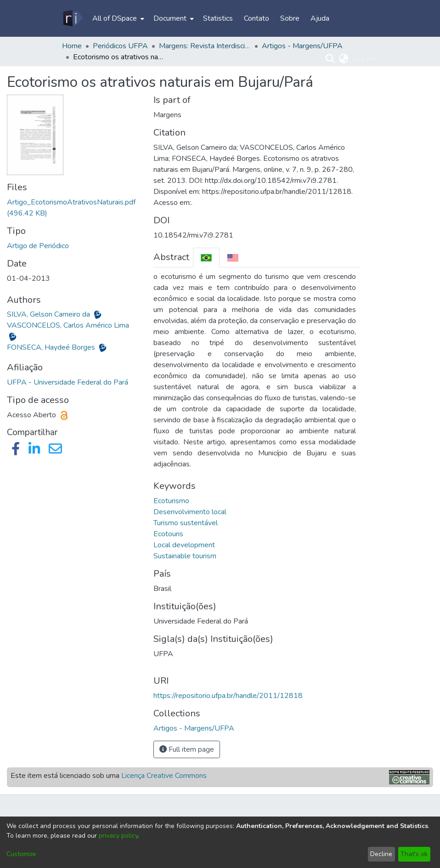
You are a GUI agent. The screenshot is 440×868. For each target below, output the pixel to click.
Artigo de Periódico (38, 246)
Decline (381, 854)
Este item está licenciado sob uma (109, 776)
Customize (21, 854)
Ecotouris (168, 534)
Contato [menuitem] (257, 18)
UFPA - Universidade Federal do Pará (68, 382)
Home (72, 46)
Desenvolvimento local (190, 512)
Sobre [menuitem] (290, 18)
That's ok (414, 854)
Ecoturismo (171, 501)
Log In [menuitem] (362, 59)
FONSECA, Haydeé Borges (52, 347)
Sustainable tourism (185, 556)
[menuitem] (117, 18)
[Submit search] (330, 59)
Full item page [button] (187, 749)
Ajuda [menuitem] (320, 18)
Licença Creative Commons (164, 776)
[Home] (72, 18)
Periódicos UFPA (120, 46)
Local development (184, 545)
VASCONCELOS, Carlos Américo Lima (68, 325)
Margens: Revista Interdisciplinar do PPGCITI (205, 46)
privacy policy (118, 836)
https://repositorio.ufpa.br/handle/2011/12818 (228, 696)
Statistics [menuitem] (218, 18)
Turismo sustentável (186, 523)
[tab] (206, 258)
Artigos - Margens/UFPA (302, 46)
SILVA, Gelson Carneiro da (49, 314)
